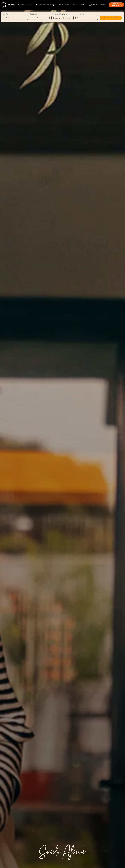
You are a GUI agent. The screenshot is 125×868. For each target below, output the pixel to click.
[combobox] (14, 18)
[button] (111, 18)
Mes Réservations (101, 5)
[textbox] (14, 18)
